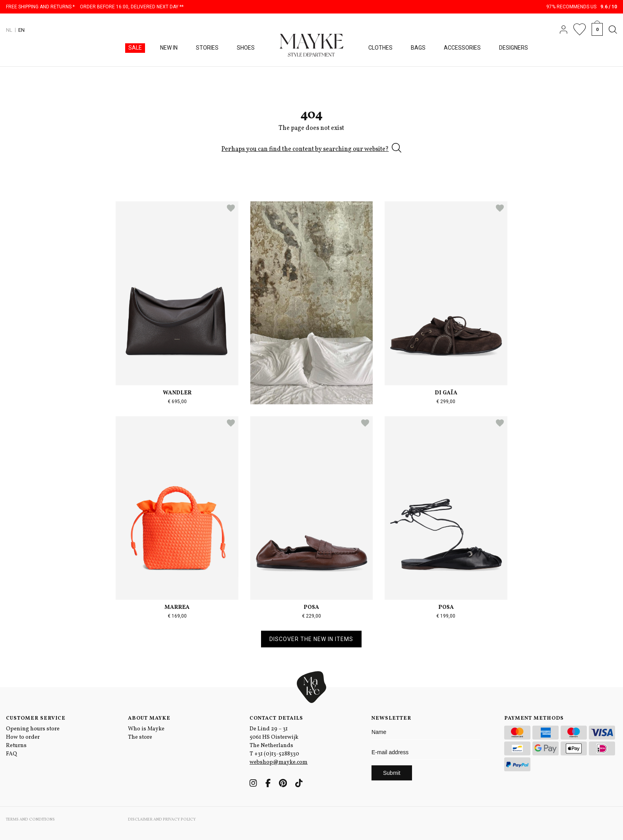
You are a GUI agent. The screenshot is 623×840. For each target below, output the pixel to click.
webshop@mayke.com (279, 762)
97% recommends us (582, 7)
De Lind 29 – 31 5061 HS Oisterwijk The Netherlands (274, 737)
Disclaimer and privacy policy (162, 819)
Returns (16, 746)
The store (140, 737)
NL (9, 30)
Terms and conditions (30, 819)
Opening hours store (33, 729)
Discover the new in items (311, 639)
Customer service (36, 718)
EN (21, 30)
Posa (311, 607)
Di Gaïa (446, 393)
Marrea (177, 607)
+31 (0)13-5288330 (277, 754)
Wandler (177, 393)
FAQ (12, 754)
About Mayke (149, 718)
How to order (23, 737)
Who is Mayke (146, 729)
